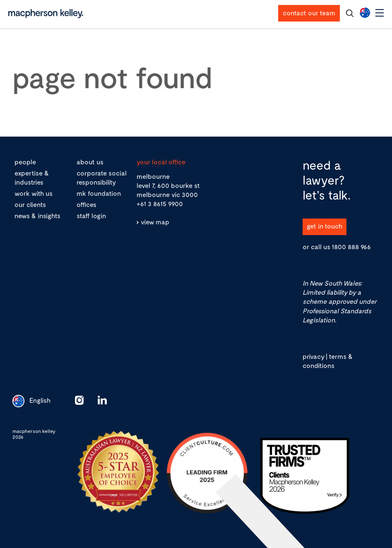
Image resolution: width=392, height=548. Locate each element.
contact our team (309, 13)
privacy (313, 356)
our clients (30, 204)
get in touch (325, 226)
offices (87, 204)
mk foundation (99, 193)
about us (90, 162)
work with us (34, 193)
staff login (91, 215)
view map (155, 222)
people (25, 162)
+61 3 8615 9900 (160, 203)
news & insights (37, 215)
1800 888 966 (351, 246)
